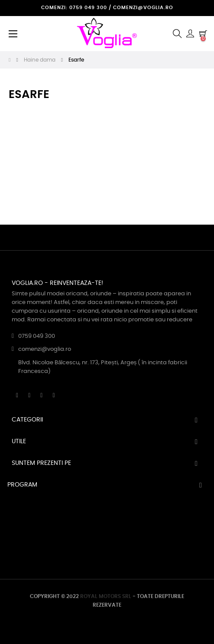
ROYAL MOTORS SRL (106, 596)
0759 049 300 (37, 336)
